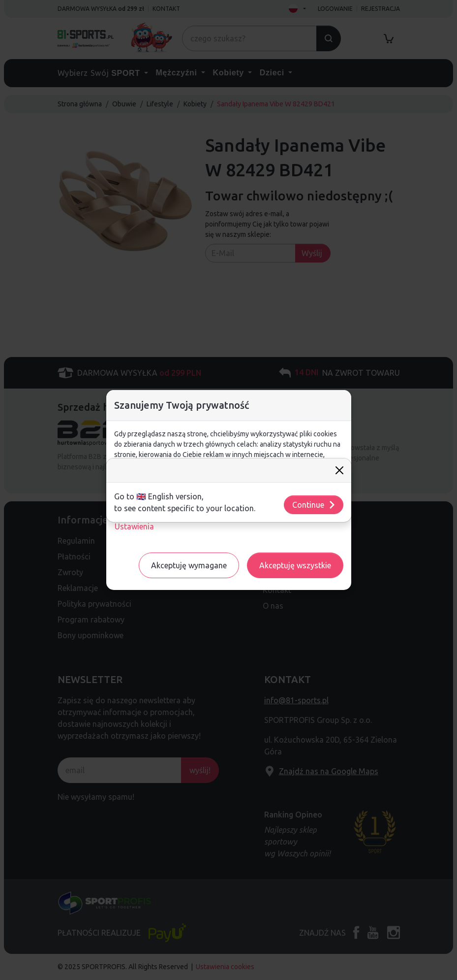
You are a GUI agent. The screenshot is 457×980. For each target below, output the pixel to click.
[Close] (339, 470)
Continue (314, 505)
